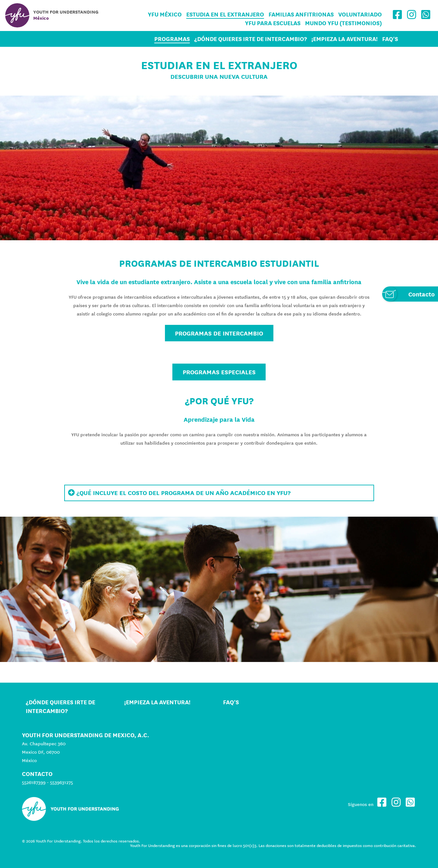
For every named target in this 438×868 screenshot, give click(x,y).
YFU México (165, 14)
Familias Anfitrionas (301, 14)
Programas (172, 39)
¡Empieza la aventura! (345, 39)
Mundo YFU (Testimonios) (343, 23)
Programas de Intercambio (219, 333)
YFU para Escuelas (273, 23)
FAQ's (390, 39)
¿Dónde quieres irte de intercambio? (251, 39)
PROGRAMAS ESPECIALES (219, 372)
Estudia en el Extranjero (225, 14)
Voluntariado (360, 14)
